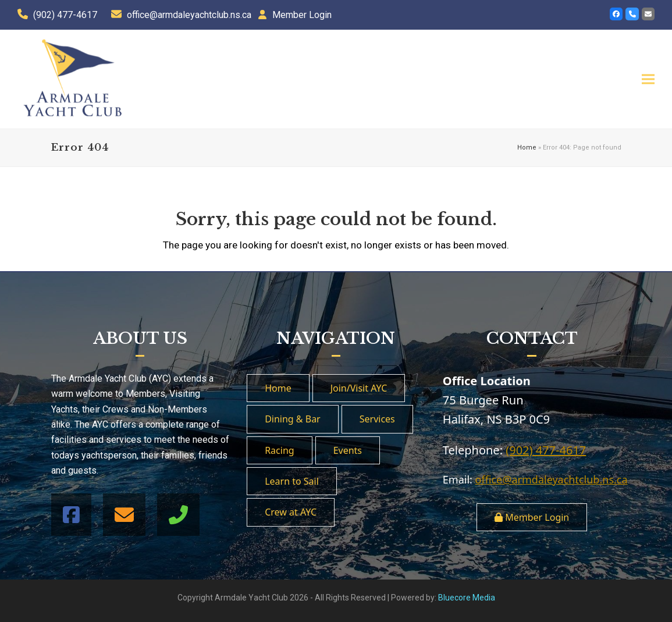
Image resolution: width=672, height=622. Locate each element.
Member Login (302, 15)
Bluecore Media (467, 598)
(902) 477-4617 (65, 15)
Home (527, 147)
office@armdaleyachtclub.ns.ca (189, 15)
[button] (648, 79)
